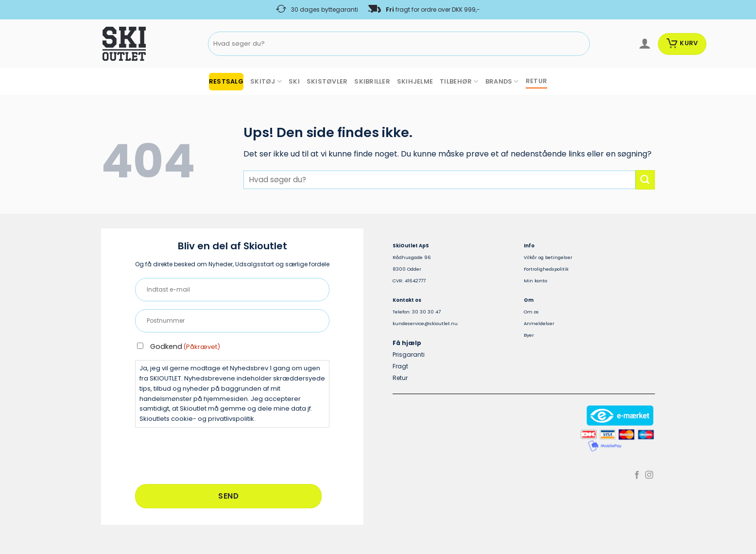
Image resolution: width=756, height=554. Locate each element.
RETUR (536, 81)
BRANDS (502, 81)
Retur (400, 378)
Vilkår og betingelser (548, 257)
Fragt (400, 366)
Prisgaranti (409, 355)
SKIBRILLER (372, 81)
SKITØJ (266, 81)
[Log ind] (644, 44)
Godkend (185, 346)
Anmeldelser (539, 323)
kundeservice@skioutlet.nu (425, 323)
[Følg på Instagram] (649, 475)
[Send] (580, 44)
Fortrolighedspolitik (546, 269)
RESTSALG (226, 81)
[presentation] (209, 454)
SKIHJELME (415, 81)
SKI (294, 81)
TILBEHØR (459, 81)
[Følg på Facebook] (637, 475)
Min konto (535, 281)
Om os (531, 312)
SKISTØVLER (327, 81)
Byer (529, 335)
